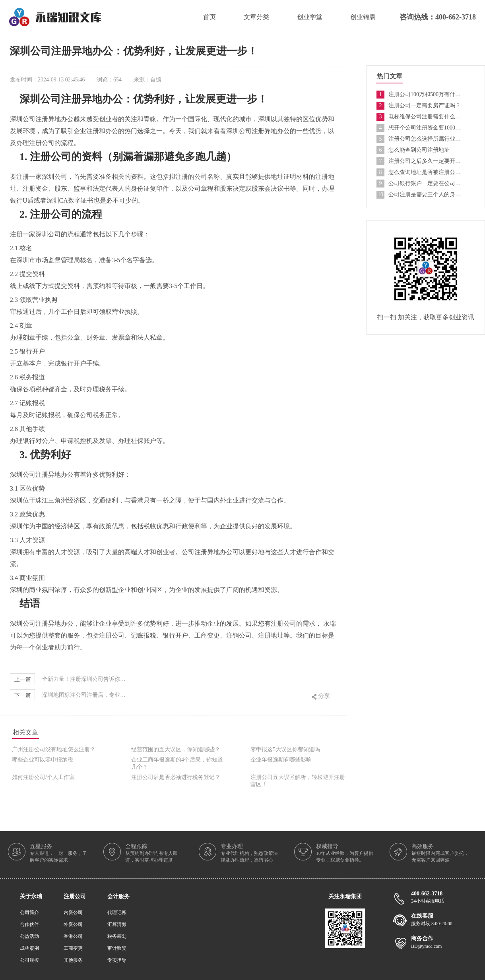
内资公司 (73, 912)
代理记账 (117, 912)
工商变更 (73, 948)
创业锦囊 (363, 17)
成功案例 (29, 948)
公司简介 (29, 912)
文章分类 (256, 17)
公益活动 (29, 936)
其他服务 (73, 960)
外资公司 (73, 924)
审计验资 (117, 948)
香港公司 (73, 936)
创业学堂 (310, 17)
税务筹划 (117, 936)
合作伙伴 (29, 924)
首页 (210, 17)
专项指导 (117, 960)
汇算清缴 (117, 924)
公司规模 (29, 960)
